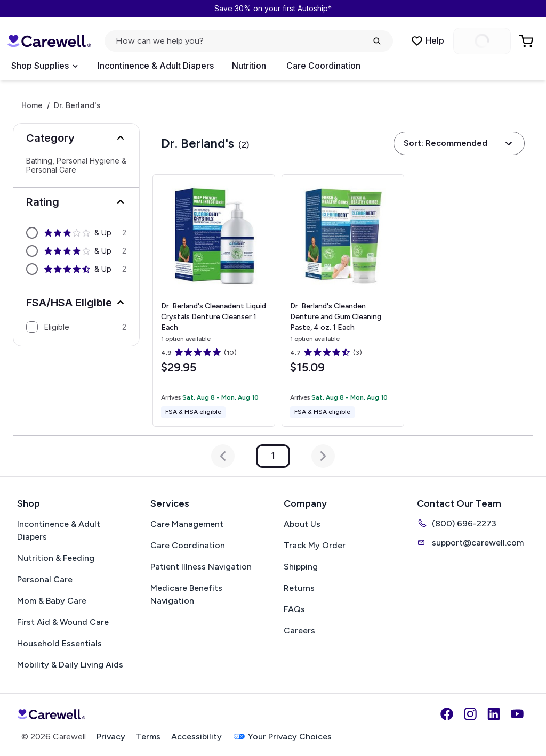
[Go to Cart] (527, 41)
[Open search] (249, 41)
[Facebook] (447, 714)
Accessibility (196, 737)
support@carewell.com (470, 542)
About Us (302, 524)
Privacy (111, 737)
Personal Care (45, 579)
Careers (299, 631)
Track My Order (315, 545)
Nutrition (249, 66)
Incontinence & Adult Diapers (156, 66)
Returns (299, 588)
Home (32, 105)
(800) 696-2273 (457, 523)
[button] (76, 138)
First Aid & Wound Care (63, 622)
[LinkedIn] (494, 714)
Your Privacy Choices (282, 737)
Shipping (301, 567)
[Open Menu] (44, 66)
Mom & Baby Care (52, 601)
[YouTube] (517, 714)
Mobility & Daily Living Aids (70, 665)
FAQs (294, 609)
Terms (148, 737)
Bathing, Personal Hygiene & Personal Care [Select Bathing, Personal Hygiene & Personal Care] (76, 165)
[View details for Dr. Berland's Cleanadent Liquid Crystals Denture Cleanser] (214, 300)
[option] (76, 233)
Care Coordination (323, 66)
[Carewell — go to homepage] (49, 41)
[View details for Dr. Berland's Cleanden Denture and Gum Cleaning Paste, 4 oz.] (343, 300)
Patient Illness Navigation (201, 567)
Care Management (187, 524)
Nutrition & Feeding (56, 558)
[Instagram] (470, 714)
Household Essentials (59, 643)
